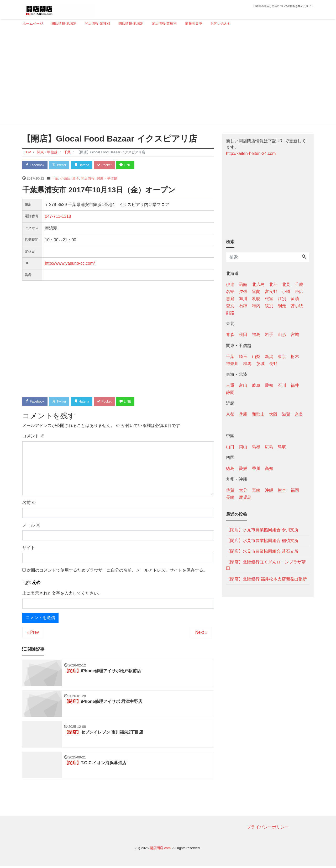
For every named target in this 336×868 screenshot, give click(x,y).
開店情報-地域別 (64, 23)
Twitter (61, 165)
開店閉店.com (160, 850)
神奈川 (232, 364)
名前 (29, 503)
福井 (295, 385)
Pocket (108, 165)
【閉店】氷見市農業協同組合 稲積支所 (262, 541)
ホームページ (33, 23)
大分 (243, 490)
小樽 (286, 292)
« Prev (33, 633)
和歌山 (258, 414)
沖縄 (269, 490)
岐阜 (256, 385)
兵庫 (243, 414)
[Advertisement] (166, 78)
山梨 (256, 357)
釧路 (230, 313)
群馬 (247, 364)
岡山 (243, 447)
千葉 (55, 179)
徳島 (230, 468)
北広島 (258, 284)
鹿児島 (245, 497)
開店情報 (88, 179)
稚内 (256, 306)
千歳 (299, 284)
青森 (230, 335)
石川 (282, 385)
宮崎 (256, 490)
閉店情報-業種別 (164, 23)
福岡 (295, 490)
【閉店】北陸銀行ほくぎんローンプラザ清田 (266, 565)
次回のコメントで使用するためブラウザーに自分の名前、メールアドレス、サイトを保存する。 (117, 571)
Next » (201, 633)
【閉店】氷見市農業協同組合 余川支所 (262, 530)
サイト (29, 548)
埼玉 (243, 357)
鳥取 (282, 447)
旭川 (243, 299)
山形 (282, 335)
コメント (33, 436)
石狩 (243, 306)
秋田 (243, 335)
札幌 (256, 299)
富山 (243, 385)
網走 (282, 306)
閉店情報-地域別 (131, 23)
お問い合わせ (221, 23)
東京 (282, 357)
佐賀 (230, 490)
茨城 (260, 364)
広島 (269, 447)
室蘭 (256, 292)
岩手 (269, 335)
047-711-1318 (58, 217)
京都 (230, 414)
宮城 (295, 335)
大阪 (273, 414)
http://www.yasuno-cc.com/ (70, 264)
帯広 (299, 292)
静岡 (230, 392)
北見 (286, 284)
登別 (230, 306)
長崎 (230, 497)
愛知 (269, 385)
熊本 (282, 490)
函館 (243, 284)
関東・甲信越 (107, 179)
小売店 (65, 179)
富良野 (271, 292)
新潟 (269, 357)
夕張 (243, 292)
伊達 (230, 284)
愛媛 (243, 468)
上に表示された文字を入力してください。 (62, 594)
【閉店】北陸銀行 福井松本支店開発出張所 (266, 579)
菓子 (76, 179)
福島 (256, 335)
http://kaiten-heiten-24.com (251, 153)
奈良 (299, 414)
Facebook (35, 165)
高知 (269, 468)
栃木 (295, 357)
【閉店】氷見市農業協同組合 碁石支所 (262, 551)
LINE (130, 165)
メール (31, 526)
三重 (230, 385)
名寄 (230, 292)
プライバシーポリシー (268, 829)
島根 (256, 447)
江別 (282, 299)
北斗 (273, 284)
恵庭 (230, 299)
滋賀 (286, 414)
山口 (230, 447)
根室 (269, 299)
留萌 (295, 299)
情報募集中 (194, 23)
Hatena (84, 165)
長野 (273, 364)
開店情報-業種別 (97, 23)
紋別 (269, 306)
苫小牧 (297, 306)
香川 (256, 468)
